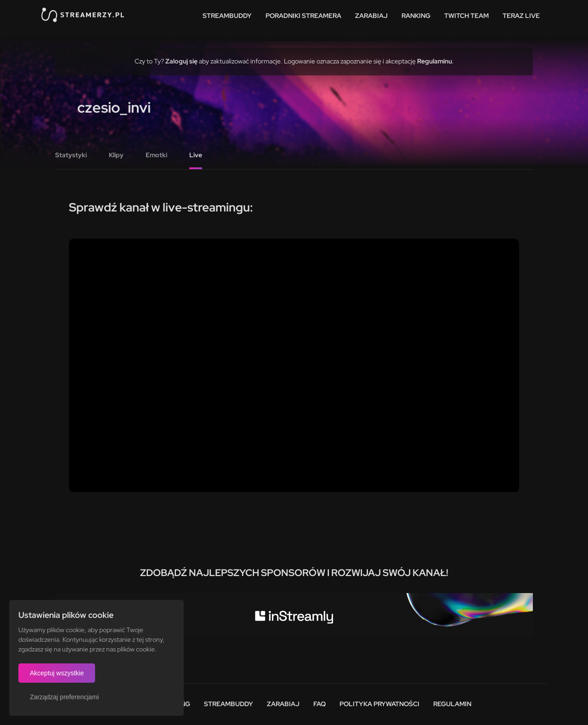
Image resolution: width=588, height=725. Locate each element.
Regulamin (452, 704)
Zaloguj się (181, 61)
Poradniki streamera (303, 16)
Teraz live (521, 16)
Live (196, 155)
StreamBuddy (227, 16)
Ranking (416, 16)
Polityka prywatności (379, 704)
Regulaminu (435, 61)
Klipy (116, 155)
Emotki (156, 155)
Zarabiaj (371, 16)
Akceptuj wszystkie (57, 673)
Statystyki (71, 155)
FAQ (319, 704)
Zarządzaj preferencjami (64, 697)
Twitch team (466, 16)
